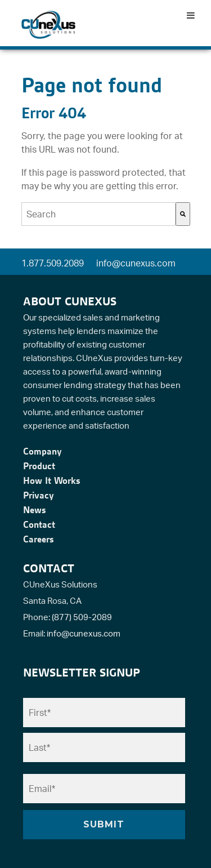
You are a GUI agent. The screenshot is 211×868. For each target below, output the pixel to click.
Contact (39, 524)
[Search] (183, 214)
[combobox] (98, 214)
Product (39, 466)
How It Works (52, 480)
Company (42, 451)
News (35, 510)
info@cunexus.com (136, 263)
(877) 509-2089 (82, 617)
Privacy (39, 495)
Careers (39, 539)
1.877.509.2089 (53, 263)
